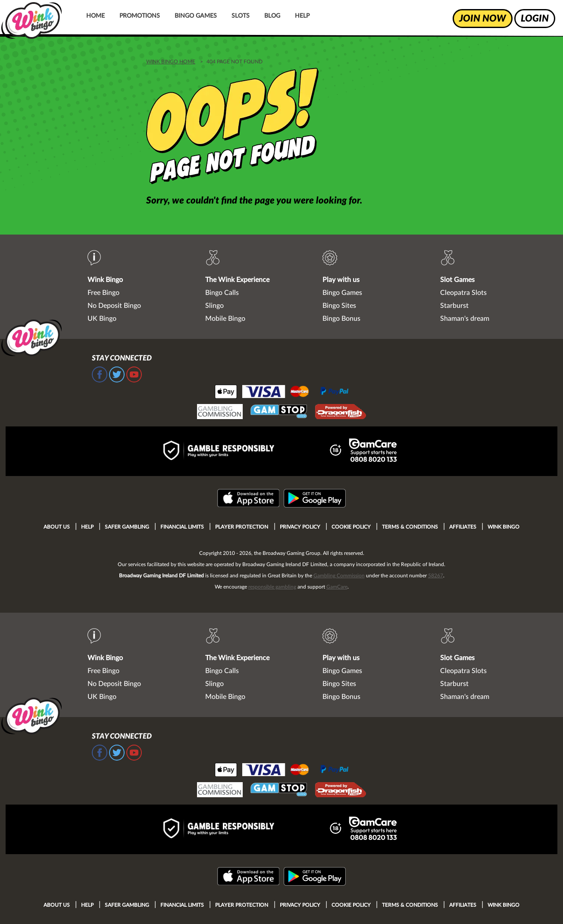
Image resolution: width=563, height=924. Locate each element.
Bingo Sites (339, 306)
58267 (436, 576)
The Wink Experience (237, 280)
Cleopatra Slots (463, 293)
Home (95, 16)
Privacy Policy (300, 527)
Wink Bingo (105, 280)
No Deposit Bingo (114, 306)
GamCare (337, 587)
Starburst (454, 306)
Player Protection (242, 527)
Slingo (214, 306)
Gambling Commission (339, 576)
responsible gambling (272, 587)
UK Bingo (102, 319)
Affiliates (463, 527)
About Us (57, 527)
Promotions (140, 16)
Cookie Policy (351, 527)
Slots (241, 16)
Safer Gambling (127, 527)
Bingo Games (196, 16)
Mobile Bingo (225, 319)
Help (302, 16)
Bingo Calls (222, 293)
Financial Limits (182, 527)
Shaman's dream (465, 319)
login (535, 19)
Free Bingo (103, 293)
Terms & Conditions (410, 527)
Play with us (341, 280)
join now (483, 19)
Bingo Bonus (341, 319)
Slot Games (457, 280)
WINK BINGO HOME (171, 62)
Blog (272, 16)
